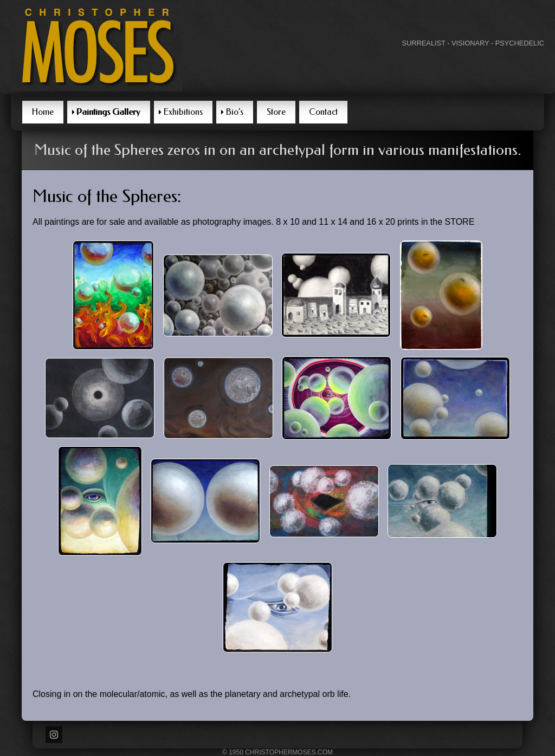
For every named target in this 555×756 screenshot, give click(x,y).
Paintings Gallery (109, 112)
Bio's (235, 112)
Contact (323, 112)
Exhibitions (183, 112)
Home (43, 112)
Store (276, 112)
